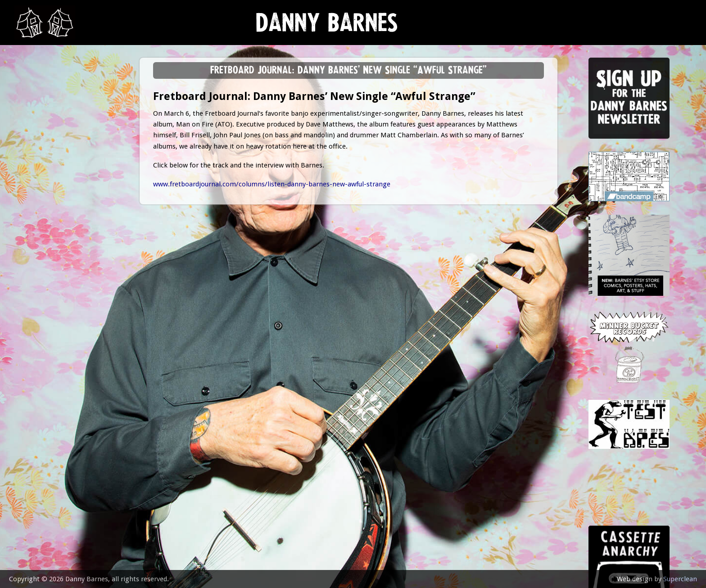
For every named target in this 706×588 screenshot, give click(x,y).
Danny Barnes (327, 27)
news (32, 93)
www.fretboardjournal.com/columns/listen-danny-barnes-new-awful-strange (272, 184)
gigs (29, 138)
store (32, 182)
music (32, 115)
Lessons (36, 160)
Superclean (680, 579)
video (32, 204)
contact (37, 249)
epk (28, 226)
